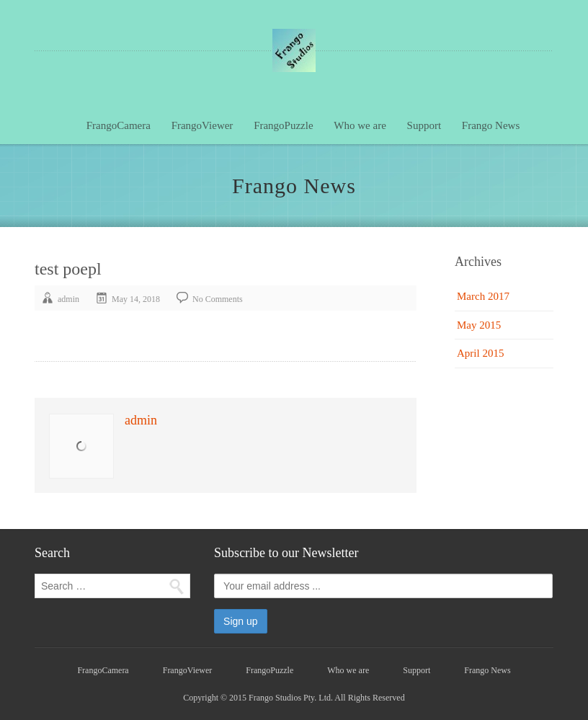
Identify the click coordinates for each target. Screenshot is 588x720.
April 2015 (480, 353)
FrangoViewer (202, 125)
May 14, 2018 (136, 299)
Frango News (491, 125)
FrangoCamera (119, 125)
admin (68, 299)
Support (424, 125)
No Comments (218, 299)
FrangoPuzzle (283, 125)
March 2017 (483, 296)
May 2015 (479, 325)
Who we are (360, 125)
